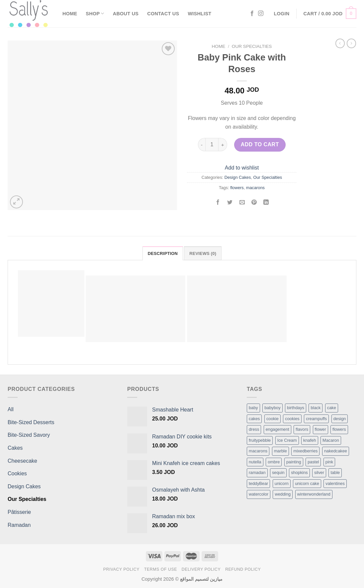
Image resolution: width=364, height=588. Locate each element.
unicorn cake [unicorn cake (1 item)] (307, 483)
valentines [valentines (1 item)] (335, 483)
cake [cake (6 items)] (332, 408)
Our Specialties (252, 46)
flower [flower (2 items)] (320, 429)
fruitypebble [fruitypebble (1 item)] (260, 440)
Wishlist (199, 14)
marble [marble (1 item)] (280, 451)
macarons (255, 188)
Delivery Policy (201, 569)
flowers (237, 188)
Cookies (17, 473)
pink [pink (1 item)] (329, 462)
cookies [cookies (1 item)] (292, 419)
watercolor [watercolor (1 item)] (259, 494)
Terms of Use (161, 569)
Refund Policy (243, 569)
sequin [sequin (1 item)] (278, 472)
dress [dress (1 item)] (254, 429)
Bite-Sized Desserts (31, 422)
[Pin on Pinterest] (254, 203)
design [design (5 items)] (340, 419)
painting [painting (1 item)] (294, 462)
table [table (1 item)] (335, 472)
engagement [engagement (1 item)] (277, 429)
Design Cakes (238, 177)
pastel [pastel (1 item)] (313, 462)
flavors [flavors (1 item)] (302, 429)
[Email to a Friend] (242, 203)
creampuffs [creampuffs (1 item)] (316, 419)
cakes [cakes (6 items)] (254, 419)
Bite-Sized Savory (29, 435)
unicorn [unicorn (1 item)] (282, 483)
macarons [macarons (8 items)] (258, 451)
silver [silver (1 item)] (319, 472)
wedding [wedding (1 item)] (283, 494)
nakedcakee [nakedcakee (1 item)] (336, 451)
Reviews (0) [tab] (203, 253)
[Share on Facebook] (218, 203)
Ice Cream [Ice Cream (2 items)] (287, 440)
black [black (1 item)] (316, 408)
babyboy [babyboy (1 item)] (272, 408)
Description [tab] (163, 253)
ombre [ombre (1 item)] (274, 462)
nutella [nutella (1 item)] (255, 462)
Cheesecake (22, 461)
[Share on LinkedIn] (266, 203)
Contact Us (163, 14)
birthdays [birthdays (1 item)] (296, 408)
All (11, 409)
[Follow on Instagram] (261, 14)
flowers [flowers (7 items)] (339, 429)
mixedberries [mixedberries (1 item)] (305, 451)
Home (70, 14)
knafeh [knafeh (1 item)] (310, 440)
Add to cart (260, 144)
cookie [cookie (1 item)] (273, 419)
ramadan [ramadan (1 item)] (257, 472)
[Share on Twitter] (230, 203)
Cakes (15, 448)
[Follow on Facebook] (252, 14)
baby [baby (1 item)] (253, 408)
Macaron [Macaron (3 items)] (331, 440)
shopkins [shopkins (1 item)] (299, 472)
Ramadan (19, 525)
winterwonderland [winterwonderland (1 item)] (314, 494)
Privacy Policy (121, 569)
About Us (126, 14)
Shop (95, 13)
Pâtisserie (19, 512)
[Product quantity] (212, 145)
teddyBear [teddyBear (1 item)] (258, 483)
